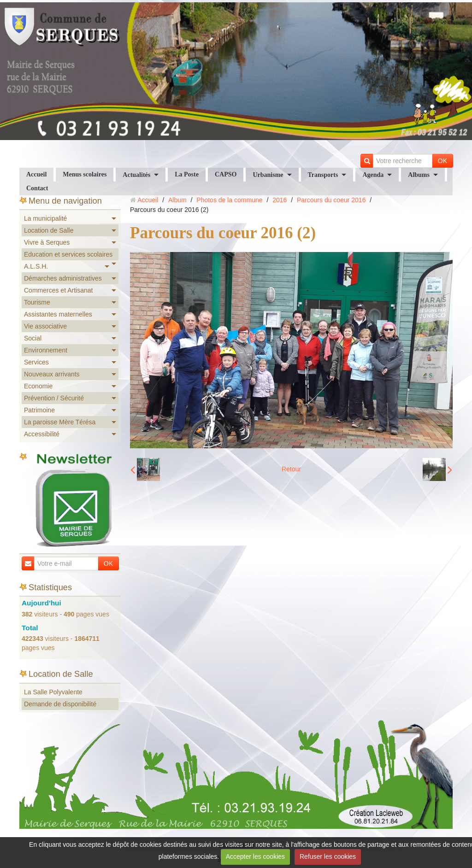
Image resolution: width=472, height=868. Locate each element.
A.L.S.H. (36, 266)
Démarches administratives (63, 278)
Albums (419, 175)
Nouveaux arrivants (52, 374)
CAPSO (226, 174)
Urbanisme (268, 175)
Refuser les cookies (328, 856)
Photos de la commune (229, 200)
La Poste (187, 174)
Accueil (36, 174)
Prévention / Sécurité (54, 398)
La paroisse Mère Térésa (60, 422)
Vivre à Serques (47, 242)
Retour (291, 469)
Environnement (46, 350)
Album (177, 200)
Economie (38, 386)
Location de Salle (49, 230)
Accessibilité (42, 434)
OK (442, 161)
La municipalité (45, 218)
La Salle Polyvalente (53, 692)
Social (33, 338)
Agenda (373, 175)
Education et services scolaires (68, 254)
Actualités (136, 175)
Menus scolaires (85, 174)
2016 (280, 200)
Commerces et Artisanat (58, 290)
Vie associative (45, 326)
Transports (323, 175)
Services (36, 362)
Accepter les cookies (255, 856)
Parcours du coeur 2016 (331, 200)
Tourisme (37, 302)
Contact (37, 188)
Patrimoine (39, 410)
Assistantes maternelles (58, 314)
